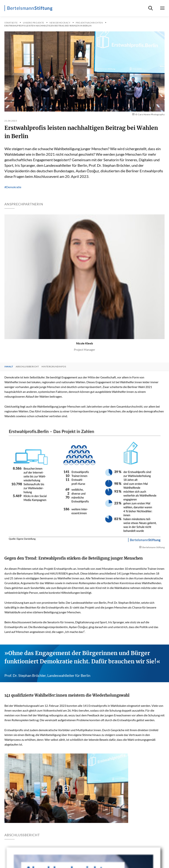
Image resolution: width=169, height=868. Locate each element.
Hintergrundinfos (54, 367)
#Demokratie (13, 187)
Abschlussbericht (27, 367)
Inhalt (9, 367)
